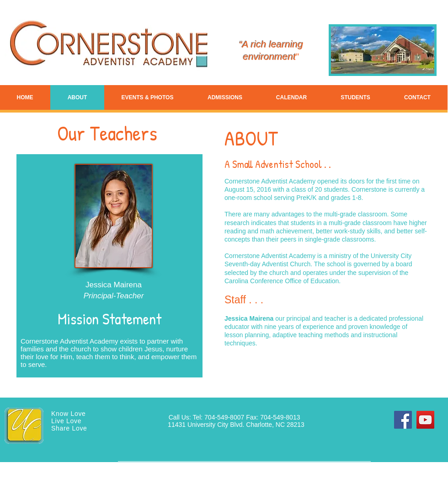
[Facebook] (403, 420)
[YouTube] (425, 420)
